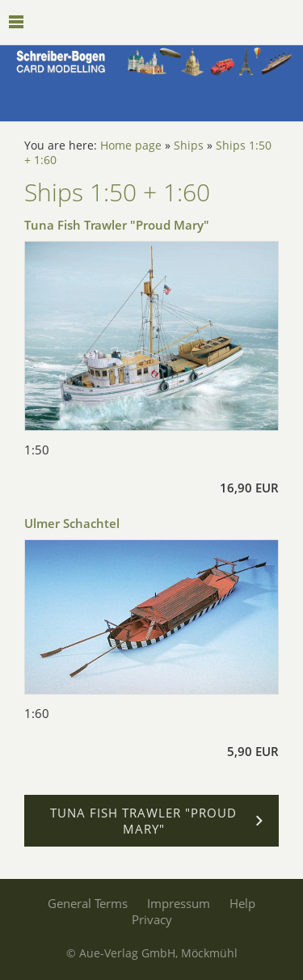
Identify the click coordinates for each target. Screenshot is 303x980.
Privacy (152, 919)
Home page (131, 146)
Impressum (179, 903)
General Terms (88, 903)
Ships (189, 146)
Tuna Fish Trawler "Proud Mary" (117, 225)
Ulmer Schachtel (72, 523)
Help (242, 903)
